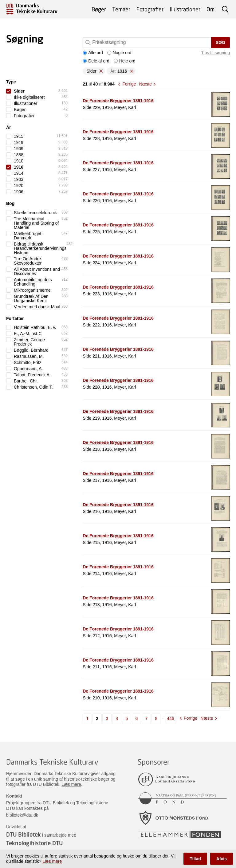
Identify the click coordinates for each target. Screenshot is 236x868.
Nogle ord (119, 53)
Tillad (195, 859)
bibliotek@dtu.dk (22, 815)
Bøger (99, 9)
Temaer (121, 9)
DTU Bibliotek (24, 834)
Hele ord (125, 61)
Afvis (222, 859)
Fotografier (150, 9)
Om (210, 9)
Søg (220, 42)
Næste (146, 84)
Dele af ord (96, 61)
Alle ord (93, 53)
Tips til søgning (215, 53)
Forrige (129, 84)
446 (170, 718)
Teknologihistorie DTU (34, 843)
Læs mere (71, 784)
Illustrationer (185, 9)
